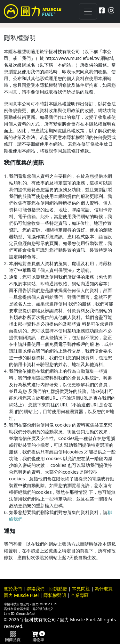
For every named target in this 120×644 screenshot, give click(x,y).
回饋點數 (58, 588)
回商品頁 (13, 636)
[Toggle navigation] (88, 11)
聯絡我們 (36, 588)
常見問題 (81, 588)
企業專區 (80, 595)
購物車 (38, 636)
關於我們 (13, 588)
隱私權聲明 (55, 595)
